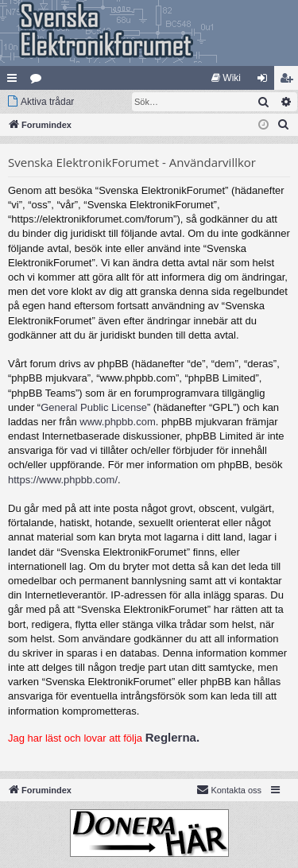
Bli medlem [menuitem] (290, 81)
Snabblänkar (15, 81)
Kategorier (39, 81)
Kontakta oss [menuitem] (229, 789)
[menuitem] (226, 78)
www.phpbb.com (117, 422)
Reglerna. (172, 737)
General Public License (94, 407)
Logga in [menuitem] (266, 81)
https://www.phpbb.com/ (63, 480)
